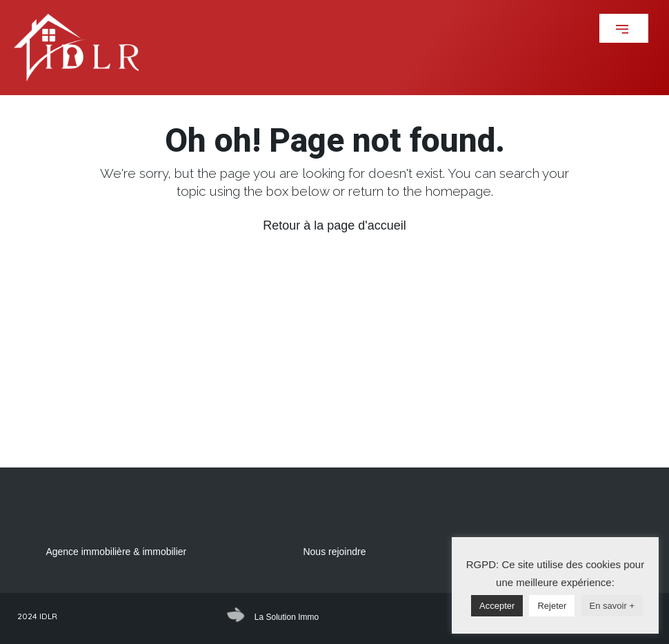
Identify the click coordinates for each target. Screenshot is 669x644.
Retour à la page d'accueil (334, 225)
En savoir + (612, 606)
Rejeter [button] (552, 606)
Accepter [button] (497, 606)
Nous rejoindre (334, 552)
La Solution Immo (287, 617)
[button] (624, 28)
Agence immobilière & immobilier (116, 552)
